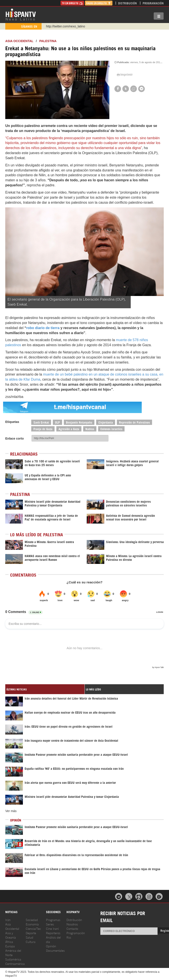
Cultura (31, 942)
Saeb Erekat (41, 422)
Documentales (55, 950)
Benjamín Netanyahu (79, 422)
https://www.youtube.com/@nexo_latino (73, 26)
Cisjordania (106, 422)
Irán (8, 920)
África (9, 942)
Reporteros (53, 933)
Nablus (90, 429)
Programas (53, 920)
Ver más (11, 811)
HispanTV (21, 14)
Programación (153, 3)
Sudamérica (13, 959)
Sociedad (32, 920)
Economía (32, 924)
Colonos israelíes (111, 429)
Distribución (128, 3)
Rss (69, 937)
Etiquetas (12, 422)
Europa (10, 946)
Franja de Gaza (43, 429)
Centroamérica (15, 963)
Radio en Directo (99, 3)
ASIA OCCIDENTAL (19, 41)
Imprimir (124, 75)
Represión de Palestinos (134, 422)
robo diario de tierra (43, 328)
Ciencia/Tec (33, 928)
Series (50, 924)
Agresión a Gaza (69, 429)
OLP (57, 422)
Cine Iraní (52, 928)
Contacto (72, 928)
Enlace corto (15, 438)
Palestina (48, 41)
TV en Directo (72, 3)
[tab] (45, 689)
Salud (29, 937)
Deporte (31, 933)
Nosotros (72, 924)
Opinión (51, 946)
